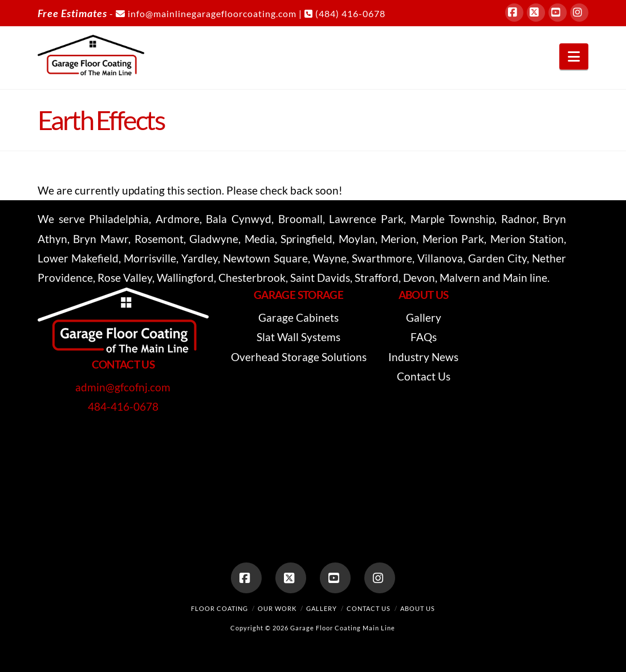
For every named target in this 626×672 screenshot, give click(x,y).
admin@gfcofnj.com (123, 387)
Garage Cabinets (298, 317)
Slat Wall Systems (298, 337)
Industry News (423, 357)
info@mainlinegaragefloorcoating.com (206, 13)
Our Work (277, 608)
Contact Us (424, 376)
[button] (574, 56)
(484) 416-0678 (345, 13)
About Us (418, 608)
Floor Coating (219, 608)
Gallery (424, 317)
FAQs (424, 337)
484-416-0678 (123, 406)
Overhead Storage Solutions (299, 357)
